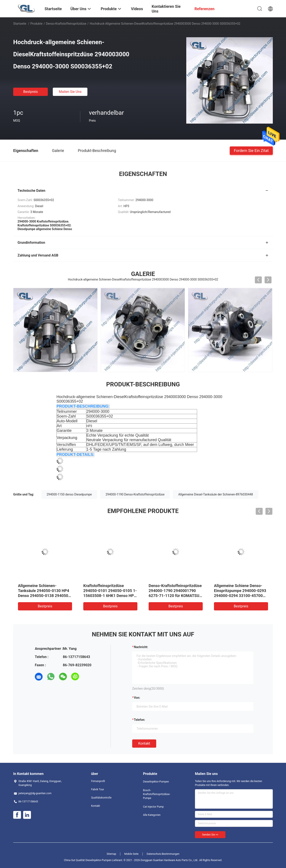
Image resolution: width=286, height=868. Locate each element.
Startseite (20, 24)
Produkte (37, 24)
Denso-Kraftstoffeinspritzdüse (66, 24)
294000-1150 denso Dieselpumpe (69, 494)
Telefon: (140, 720)
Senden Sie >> (210, 835)
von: (137, 698)
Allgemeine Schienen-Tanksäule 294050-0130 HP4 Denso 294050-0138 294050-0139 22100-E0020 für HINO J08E (44, 596)
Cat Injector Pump (153, 807)
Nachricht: (141, 647)
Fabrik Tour (98, 789)
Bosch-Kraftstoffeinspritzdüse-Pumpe (157, 794)
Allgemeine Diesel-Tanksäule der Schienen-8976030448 (216, 494)
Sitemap (111, 854)
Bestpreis (31, 92)
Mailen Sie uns (70, 92)
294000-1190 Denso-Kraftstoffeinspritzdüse (135, 494)
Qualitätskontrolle (101, 798)
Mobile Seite (132, 854)
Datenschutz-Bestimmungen (163, 854)
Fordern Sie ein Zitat (251, 150)
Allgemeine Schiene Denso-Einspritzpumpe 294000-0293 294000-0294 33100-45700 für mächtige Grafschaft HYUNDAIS (240, 596)
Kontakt (144, 743)
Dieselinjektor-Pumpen (156, 782)
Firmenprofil (98, 781)
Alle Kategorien (152, 815)
